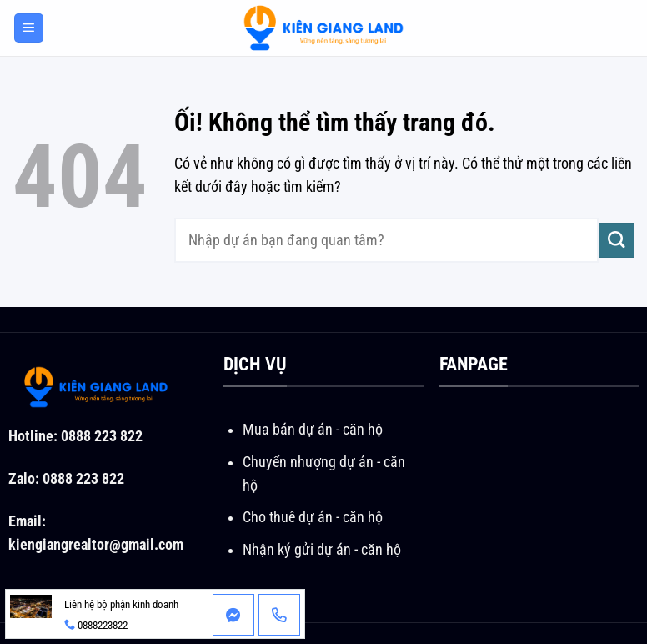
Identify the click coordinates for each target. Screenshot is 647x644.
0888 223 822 (102, 436)
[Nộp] (617, 241)
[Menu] (29, 28)
